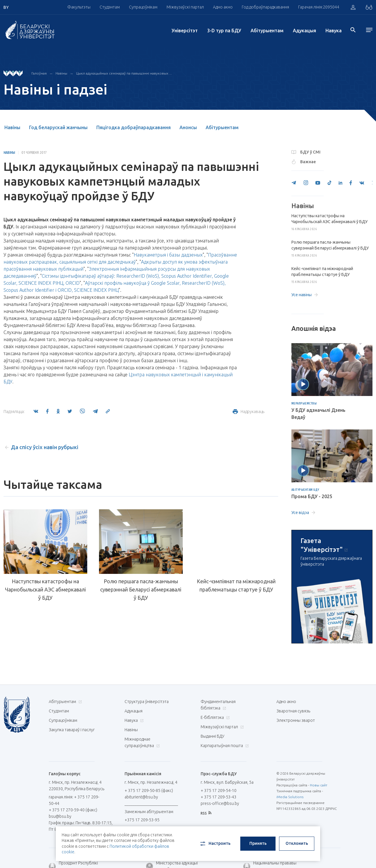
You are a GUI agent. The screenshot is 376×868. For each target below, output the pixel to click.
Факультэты (79, 7)
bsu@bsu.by (60, 816)
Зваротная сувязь (293, 711)
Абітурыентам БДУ (305, 490)
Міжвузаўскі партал (185, 7)
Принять (258, 843)
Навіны (61, 73)
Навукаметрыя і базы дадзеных (168, 255)
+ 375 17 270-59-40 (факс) (73, 810)
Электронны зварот (296, 720)
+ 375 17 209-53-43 (219, 797)
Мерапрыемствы (304, 404)
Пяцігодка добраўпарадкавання (134, 127)
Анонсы (188, 127)
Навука (334, 31)
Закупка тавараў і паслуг (72, 730)
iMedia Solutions (290, 797)
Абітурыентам (267, 31)
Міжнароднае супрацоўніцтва (142, 742)
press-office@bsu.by (220, 803)
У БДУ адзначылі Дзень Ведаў (318, 414)
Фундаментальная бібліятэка (218, 705)
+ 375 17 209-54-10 (219, 791)
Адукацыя (304, 31)
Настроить (215, 844)
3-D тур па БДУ (224, 31)
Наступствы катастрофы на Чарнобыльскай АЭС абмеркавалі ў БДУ (45, 589)
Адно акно (223, 7)
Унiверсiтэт (185, 31)
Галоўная (39, 73)
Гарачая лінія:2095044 (319, 7)
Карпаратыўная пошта (224, 746)
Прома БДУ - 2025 (312, 496)
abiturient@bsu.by (141, 797)
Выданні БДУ (213, 736)
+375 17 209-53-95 (142, 820)
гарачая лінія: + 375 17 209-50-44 (74, 800)
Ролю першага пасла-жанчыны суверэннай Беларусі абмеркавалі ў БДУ (141, 589)
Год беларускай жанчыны (58, 127)
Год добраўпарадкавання (265, 7)
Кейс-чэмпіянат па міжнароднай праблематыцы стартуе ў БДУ (236, 585)
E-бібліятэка (214, 717)
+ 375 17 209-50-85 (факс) (149, 791)
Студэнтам (110, 7)
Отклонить (297, 843)
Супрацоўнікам (143, 7)
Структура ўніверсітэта (147, 702)
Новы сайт (319, 785)
